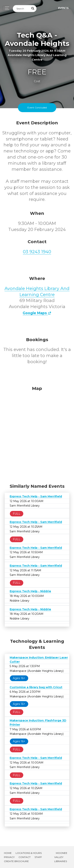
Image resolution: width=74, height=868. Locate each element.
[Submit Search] (33, 9)
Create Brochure (16, 861)
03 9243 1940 (37, 252)
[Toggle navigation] (6, 8)
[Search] (21, 9)
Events (63, 8)
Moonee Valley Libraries (61, 857)
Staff (38, 857)
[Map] (37, 434)
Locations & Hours (29, 853)
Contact (25, 857)
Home (8, 853)
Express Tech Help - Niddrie (30, 591)
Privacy (9, 857)
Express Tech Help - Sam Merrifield (36, 496)
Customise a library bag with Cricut (36, 687)
